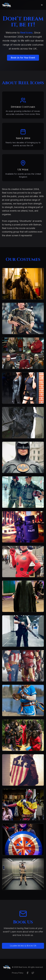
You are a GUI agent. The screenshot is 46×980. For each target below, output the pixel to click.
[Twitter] (33, 973)
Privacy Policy (18, 973)
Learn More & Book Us (23, 946)
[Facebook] (27, 973)
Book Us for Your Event (23, 58)
